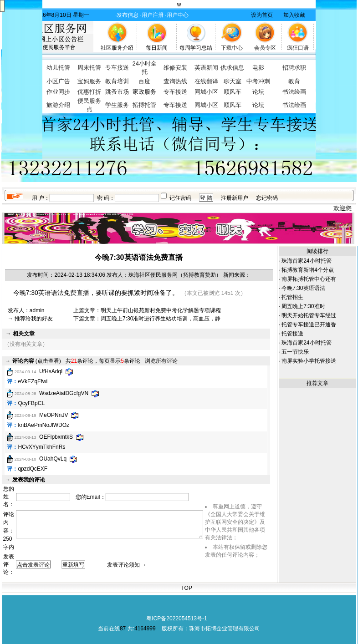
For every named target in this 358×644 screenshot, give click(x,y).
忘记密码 (267, 198)
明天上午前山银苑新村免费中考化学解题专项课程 (161, 310)
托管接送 (292, 334)
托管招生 (292, 297)
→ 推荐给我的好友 (30, 319)
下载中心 (232, 48)
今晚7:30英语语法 (303, 288)
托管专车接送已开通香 (309, 325)
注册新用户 (235, 198)
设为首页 (262, 15)
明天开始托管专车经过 (309, 315)
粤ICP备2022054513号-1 (176, 619)
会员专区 (265, 48)
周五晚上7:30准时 (303, 306)
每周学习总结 (196, 48)
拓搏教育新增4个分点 (308, 270)
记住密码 (180, 198)
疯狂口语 (298, 48)
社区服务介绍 (117, 48)
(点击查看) (37, 361)
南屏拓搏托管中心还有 (309, 279)
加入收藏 (294, 15)
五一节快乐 (295, 352)
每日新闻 (157, 48)
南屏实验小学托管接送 (309, 361)
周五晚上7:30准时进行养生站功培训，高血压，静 (161, 319)
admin (37, 310)
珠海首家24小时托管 (306, 261)
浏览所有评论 (161, 361)
